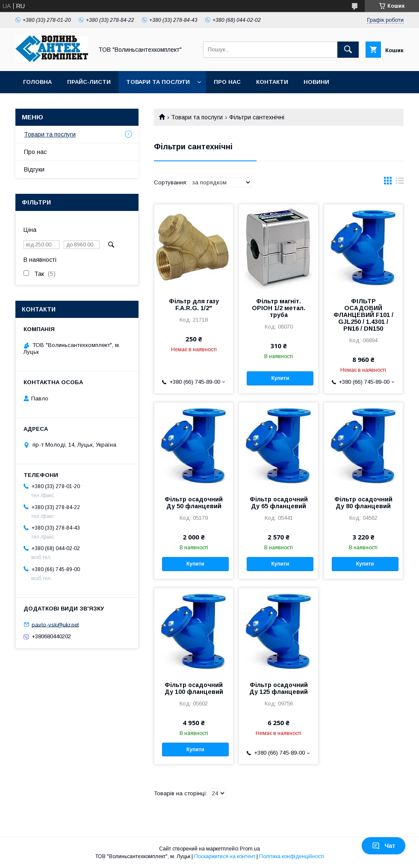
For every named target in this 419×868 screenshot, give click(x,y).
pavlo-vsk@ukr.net (55, 624)
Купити (280, 378)
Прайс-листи (89, 82)
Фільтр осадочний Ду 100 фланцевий (194, 688)
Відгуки (34, 169)
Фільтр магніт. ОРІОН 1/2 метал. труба (279, 308)
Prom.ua (250, 849)
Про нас (227, 82)
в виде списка (400, 183)
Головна (37, 82)
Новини (316, 82)
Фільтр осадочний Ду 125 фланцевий (279, 688)
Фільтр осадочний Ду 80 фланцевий (363, 503)
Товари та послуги (158, 82)
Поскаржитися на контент (225, 856)
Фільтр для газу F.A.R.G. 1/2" (194, 305)
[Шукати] (348, 50)
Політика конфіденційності (292, 856)
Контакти (272, 82)
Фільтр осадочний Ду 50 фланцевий (194, 503)
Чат (384, 846)
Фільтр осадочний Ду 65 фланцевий (279, 503)
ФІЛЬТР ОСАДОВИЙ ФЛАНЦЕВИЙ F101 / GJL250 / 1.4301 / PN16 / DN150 (363, 315)
